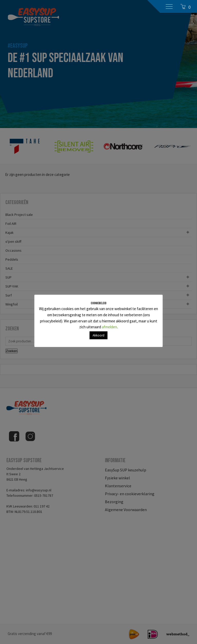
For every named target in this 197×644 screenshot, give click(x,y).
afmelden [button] (109, 327)
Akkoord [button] (98, 335)
